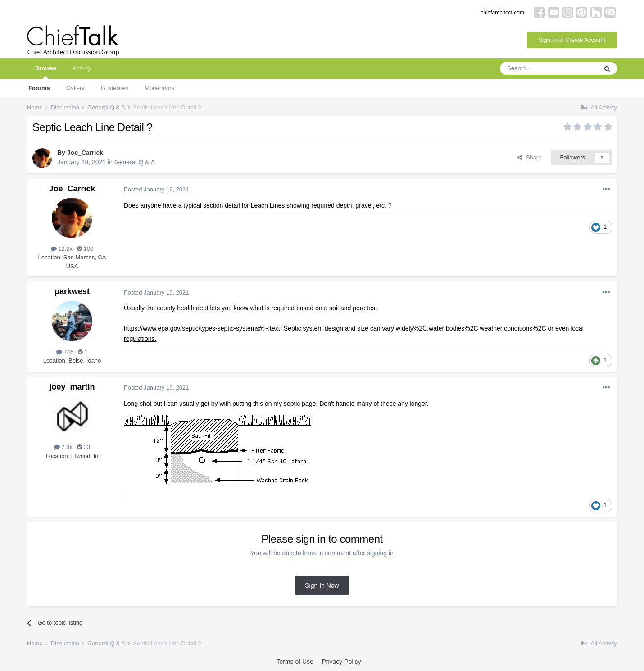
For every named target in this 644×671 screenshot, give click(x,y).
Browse (46, 72)
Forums (39, 88)
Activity (82, 68)
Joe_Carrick (85, 153)
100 (85, 249)
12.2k (62, 249)
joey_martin (72, 387)
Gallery (75, 88)
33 (84, 447)
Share (529, 157)
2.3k (63, 447)
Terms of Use (295, 662)
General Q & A (135, 162)
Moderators (159, 88)
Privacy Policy (341, 662)
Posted (156, 189)
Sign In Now (322, 585)
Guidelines (115, 88)
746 (65, 352)
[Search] (549, 68)
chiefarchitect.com (502, 13)
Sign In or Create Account (572, 40)
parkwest (72, 291)
